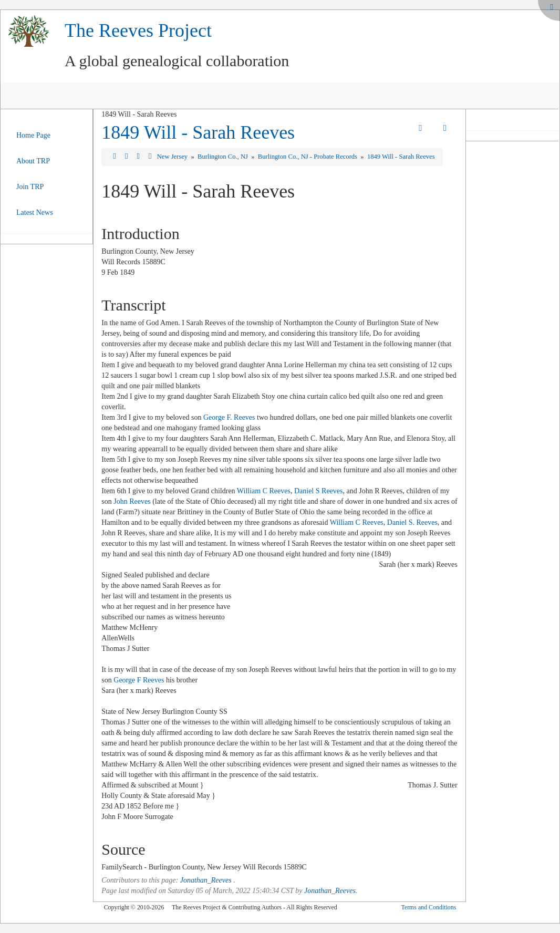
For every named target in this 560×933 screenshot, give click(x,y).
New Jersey (173, 157)
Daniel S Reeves (319, 491)
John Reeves (132, 501)
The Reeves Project (138, 30)
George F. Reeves (229, 417)
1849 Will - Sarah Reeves (198, 132)
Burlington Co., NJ (224, 157)
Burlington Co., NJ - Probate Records (308, 157)
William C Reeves (264, 491)
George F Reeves (139, 680)
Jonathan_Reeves (206, 880)
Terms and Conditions (428, 907)
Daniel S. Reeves (412, 522)
